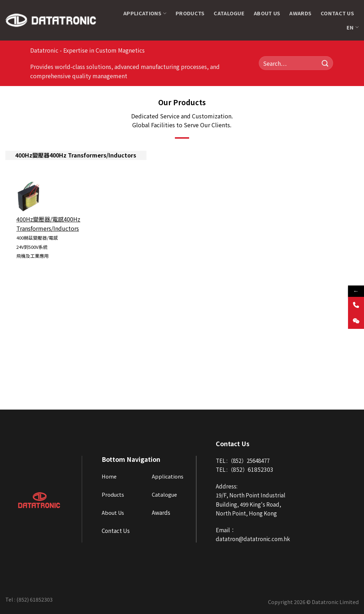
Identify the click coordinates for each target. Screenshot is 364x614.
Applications (145, 13)
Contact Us (337, 13)
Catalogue (229, 13)
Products (190, 13)
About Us (267, 13)
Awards (300, 13)
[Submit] (325, 63)
